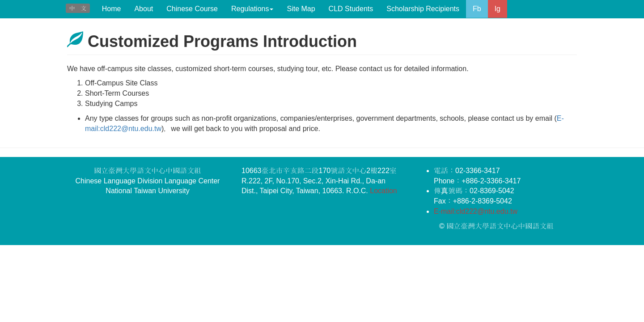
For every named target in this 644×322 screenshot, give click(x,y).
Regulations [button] (252, 9)
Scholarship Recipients (423, 9)
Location (383, 191)
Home (112, 9)
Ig (498, 9)
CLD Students (351, 9)
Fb (477, 9)
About (144, 9)
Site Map (301, 9)
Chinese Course (192, 9)
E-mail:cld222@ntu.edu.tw (476, 211)
